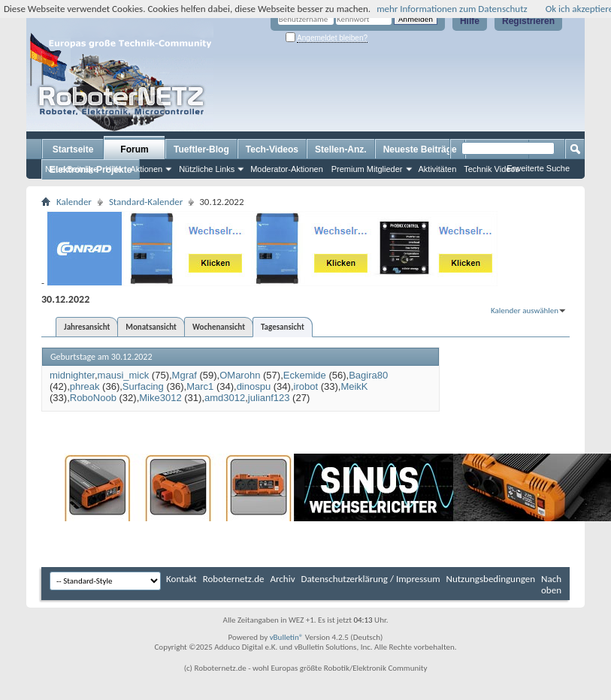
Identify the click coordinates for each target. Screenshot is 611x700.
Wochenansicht (219, 327)
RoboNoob (93, 398)
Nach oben (551, 584)
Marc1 (200, 386)
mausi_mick (124, 375)
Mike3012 (160, 398)
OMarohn (240, 375)
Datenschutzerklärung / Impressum (371, 579)
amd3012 (225, 398)
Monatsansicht (151, 327)
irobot (306, 386)
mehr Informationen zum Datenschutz (452, 9)
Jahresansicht (87, 327)
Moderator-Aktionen (287, 169)
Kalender (74, 202)
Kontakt (181, 579)
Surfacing (143, 386)
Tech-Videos (272, 149)
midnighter (72, 375)
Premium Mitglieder (367, 169)
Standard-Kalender (146, 202)
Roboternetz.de (234, 579)
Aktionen (146, 169)
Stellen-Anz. (341, 149)
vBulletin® (287, 637)
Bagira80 (368, 375)
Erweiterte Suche (538, 168)
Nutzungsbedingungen (491, 579)
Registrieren (528, 21)
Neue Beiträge (71, 169)
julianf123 (269, 398)
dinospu (254, 386)
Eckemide (305, 375)
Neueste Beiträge (420, 149)
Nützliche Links (207, 169)
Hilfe (470, 21)
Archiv (283, 579)
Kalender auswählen (525, 311)
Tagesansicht (283, 327)
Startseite (73, 149)
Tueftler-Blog (201, 149)
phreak (85, 386)
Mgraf (185, 375)
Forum (134, 149)
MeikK (354, 386)
